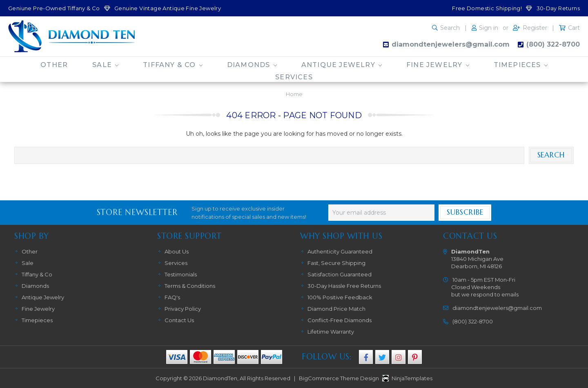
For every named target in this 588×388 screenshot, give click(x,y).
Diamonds (252, 65)
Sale (105, 65)
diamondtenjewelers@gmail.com (451, 44)
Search (450, 28)
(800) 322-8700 (553, 44)
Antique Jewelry (342, 65)
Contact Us (179, 320)
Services (294, 77)
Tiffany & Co (173, 65)
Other (54, 65)
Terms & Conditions (190, 286)
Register (535, 28)
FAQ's (172, 297)
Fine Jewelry (438, 65)
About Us (177, 251)
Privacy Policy (183, 309)
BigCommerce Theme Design (339, 378)
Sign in (489, 28)
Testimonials (181, 274)
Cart (574, 28)
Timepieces (521, 65)
